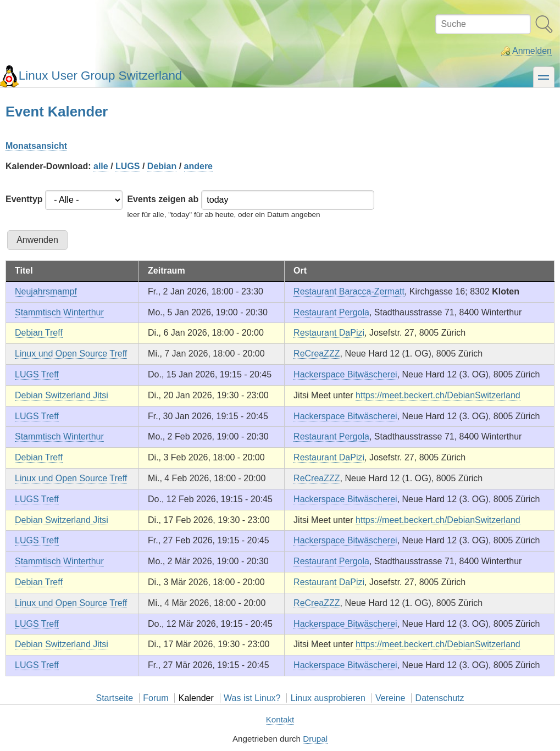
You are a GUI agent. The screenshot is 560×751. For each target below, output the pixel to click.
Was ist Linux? (252, 698)
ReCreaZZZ (317, 354)
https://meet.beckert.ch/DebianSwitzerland (438, 395)
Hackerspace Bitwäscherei (345, 374)
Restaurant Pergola (331, 312)
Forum (156, 698)
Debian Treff (39, 333)
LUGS (127, 166)
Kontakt (280, 719)
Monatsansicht (36, 146)
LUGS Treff (37, 374)
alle (101, 166)
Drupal (315, 739)
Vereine (390, 698)
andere (198, 166)
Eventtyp (24, 199)
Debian (162, 166)
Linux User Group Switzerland (100, 76)
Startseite (114, 698)
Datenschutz (440, 698)
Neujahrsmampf (46, 291)
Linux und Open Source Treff (71, 354)
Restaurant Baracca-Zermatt (349, 291)
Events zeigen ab (163, 199)
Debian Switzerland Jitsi (62, 395)
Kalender (196, 698)
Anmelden (532, 51)
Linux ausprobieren (328, 698)
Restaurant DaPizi (329, 333)
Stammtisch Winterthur (59, 312)
